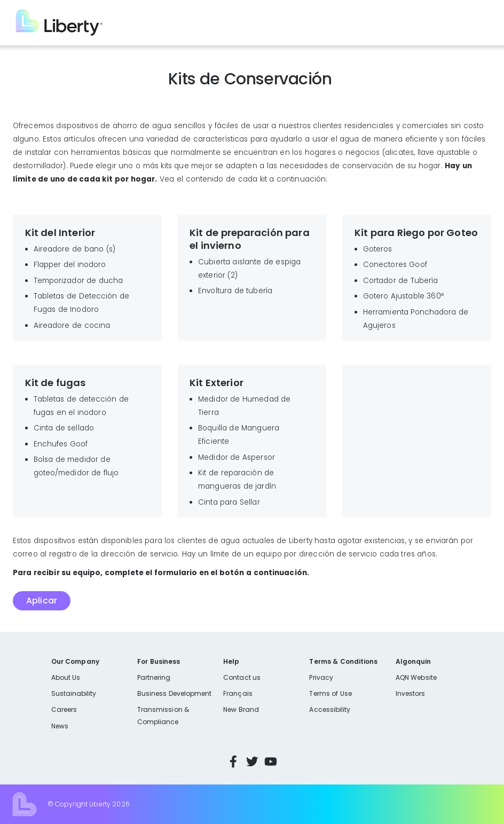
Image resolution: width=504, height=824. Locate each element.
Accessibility (330, 709)
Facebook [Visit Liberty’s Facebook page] (233, 762)
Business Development (175, 693)
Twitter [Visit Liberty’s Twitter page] (252, 762)
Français (238, 693)
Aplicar (42, 601)
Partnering (154, 677)
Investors (411, 693)
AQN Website (416, 677)
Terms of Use (330, 693)
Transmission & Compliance (163, 715)
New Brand (241, 709)
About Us (66, 677)
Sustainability (74, 693)
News (60, 726)
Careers (64, 709)
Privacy (321, 677)
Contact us (242, 677)
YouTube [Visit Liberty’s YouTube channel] (271, 762)
